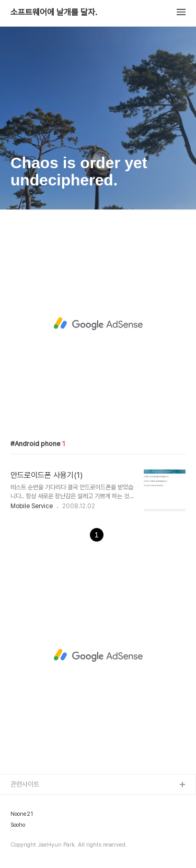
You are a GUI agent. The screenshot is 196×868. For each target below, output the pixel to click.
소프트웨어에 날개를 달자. (54, 13)
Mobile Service (32, 506)
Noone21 (22, 814)
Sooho (18, 825)
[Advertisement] (98, 324)
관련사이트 (25, 784)
